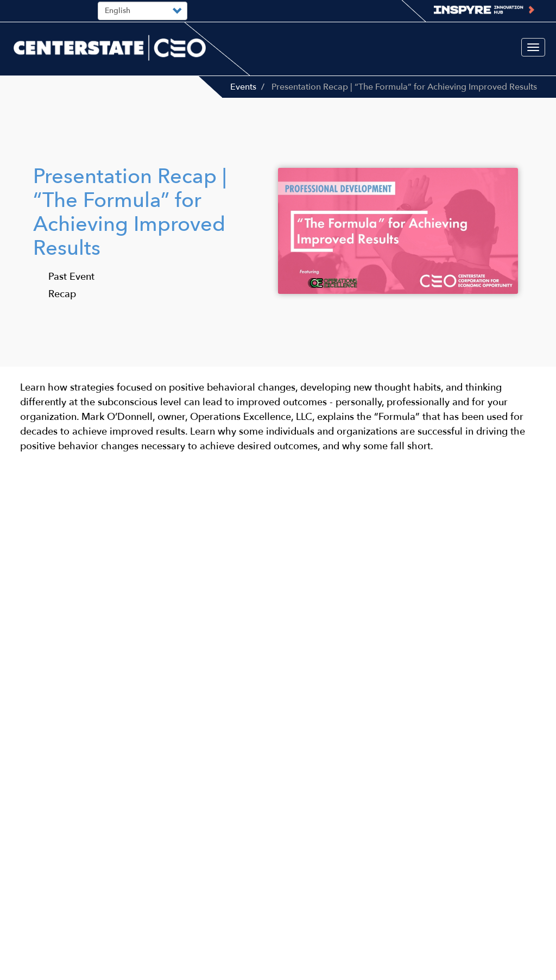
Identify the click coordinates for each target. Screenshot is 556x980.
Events (243, 87)
